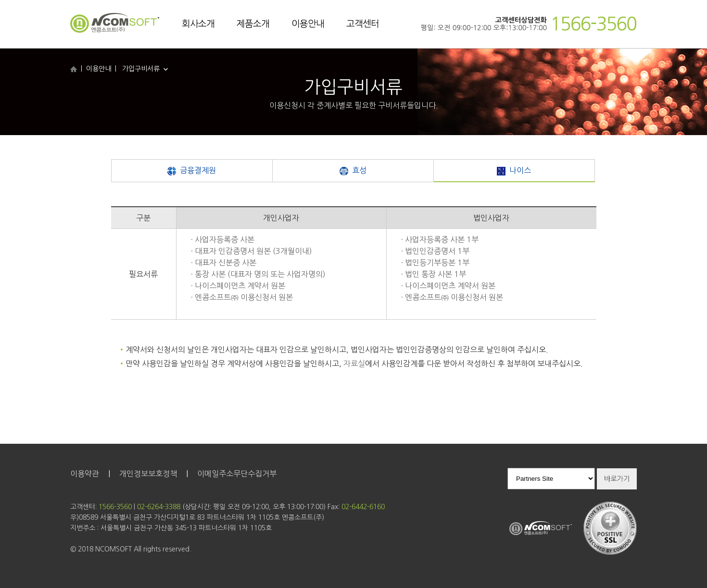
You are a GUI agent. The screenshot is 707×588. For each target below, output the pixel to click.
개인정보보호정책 (148, 474)
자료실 (354, 363)
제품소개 (253, 24)
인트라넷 (311, 474)
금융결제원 (192, 171)
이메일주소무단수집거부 (237, 474)
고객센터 (363, 24)
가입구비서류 (145, 69)
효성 (353, 171)
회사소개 (198, 24)
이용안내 (308, 24)
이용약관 (85, 474)
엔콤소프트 (115, 24)
